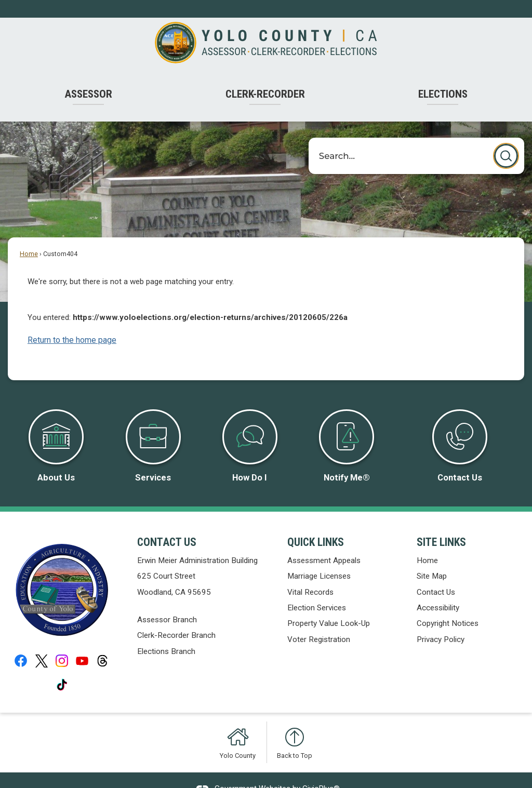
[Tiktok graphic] (62, 667)
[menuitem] (89, 77)
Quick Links (316, 524)
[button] (506, 138)
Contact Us (436, 575)
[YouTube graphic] (82, 643)
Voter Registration (319, 622)
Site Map (432, 558)
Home (29, 236)
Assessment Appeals (324, 543)
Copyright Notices (448, 606)
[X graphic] (42, 643)
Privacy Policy (441, 622)
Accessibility (438, 590)
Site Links (441, 524)
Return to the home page (72, 322)
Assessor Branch (167, 602)
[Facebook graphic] (21, 643)
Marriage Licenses (319, 558)
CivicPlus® (321, 771)
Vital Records (310, 575)
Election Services (317, 590)
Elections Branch (166, 634)
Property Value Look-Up (329, 606)
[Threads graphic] (102, 643)
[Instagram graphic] (62, 643)
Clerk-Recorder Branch (176, 618)
